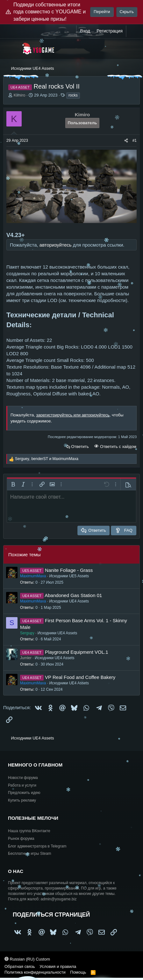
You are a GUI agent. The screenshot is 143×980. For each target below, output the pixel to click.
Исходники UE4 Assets (69, 601)
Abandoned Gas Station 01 (73, 595)
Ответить (80, 447)
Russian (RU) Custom (27, 959)
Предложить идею (24, 793)
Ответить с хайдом (118, 447)
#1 (135, 141)
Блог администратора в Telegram (37, 846)
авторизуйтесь (56, 245)
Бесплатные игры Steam (30, 854)
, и (47, 459)
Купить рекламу (22, 800)
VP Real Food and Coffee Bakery (80, 677)
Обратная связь (20, 966)
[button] (13, 484)
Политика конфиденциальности (35, 972)
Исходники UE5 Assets (69, 576)
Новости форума (23, 778)
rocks (73, 95)
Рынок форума (21, 839)
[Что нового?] (132, 31)
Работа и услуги (22, 785)
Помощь (78, 972)
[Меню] (12, 49)
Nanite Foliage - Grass (69, 570)
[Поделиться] (126, 141)
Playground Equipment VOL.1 (76, 652)
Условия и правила (58, 966)
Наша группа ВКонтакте (29, 831)
